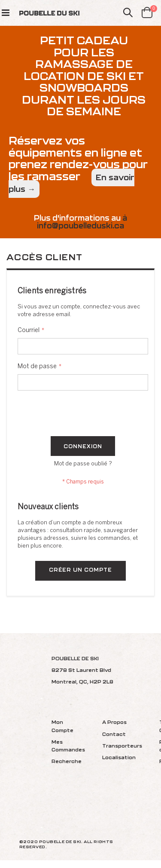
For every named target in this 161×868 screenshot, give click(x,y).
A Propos (114, 722)
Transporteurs (122, 746)
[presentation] (83, 415)
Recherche (67, 761)
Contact (114, 734)
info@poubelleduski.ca (80, 226)
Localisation (119, 757)
